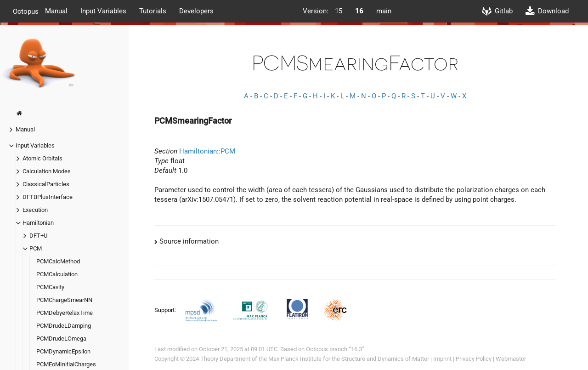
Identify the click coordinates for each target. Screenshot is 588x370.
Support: (166, 310)
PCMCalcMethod (58, 261)
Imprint (442, 359)
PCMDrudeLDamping (64, 326)
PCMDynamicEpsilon (63, 351)
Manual (56, 11)
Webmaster (511, 359)
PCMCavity (50, 287)
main (384, 11)
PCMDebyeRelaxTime (65, 313)
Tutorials (153, 11)
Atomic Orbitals (42, 158)
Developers (196, 11)
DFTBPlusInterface (48, 197)
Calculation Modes (47, 171)
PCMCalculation (57, 274)
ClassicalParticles (46, 184)
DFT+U (38, 236)
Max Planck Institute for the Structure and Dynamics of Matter (349, 359)
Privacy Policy (474, 359)
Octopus (26, 11)
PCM (36, 248)
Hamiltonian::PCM (207, 151)
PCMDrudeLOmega (61, 339)
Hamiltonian (38, 223)
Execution (35, 210)
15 (339, 11)
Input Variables (103, 11)
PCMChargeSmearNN (64, 300)
